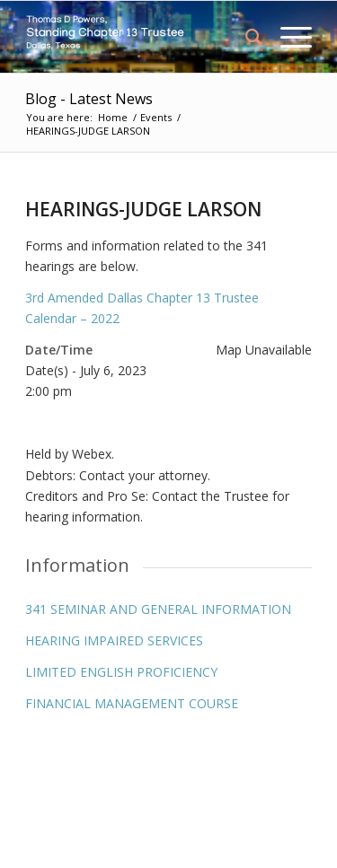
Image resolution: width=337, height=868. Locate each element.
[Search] (245, 37)
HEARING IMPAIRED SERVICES (114, 640)
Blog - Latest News (89, 99)
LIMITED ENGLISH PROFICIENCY (121, 672)
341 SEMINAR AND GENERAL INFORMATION (158, 609)
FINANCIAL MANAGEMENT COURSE (132, 703)
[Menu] (287, 37)
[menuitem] (245, 37)
